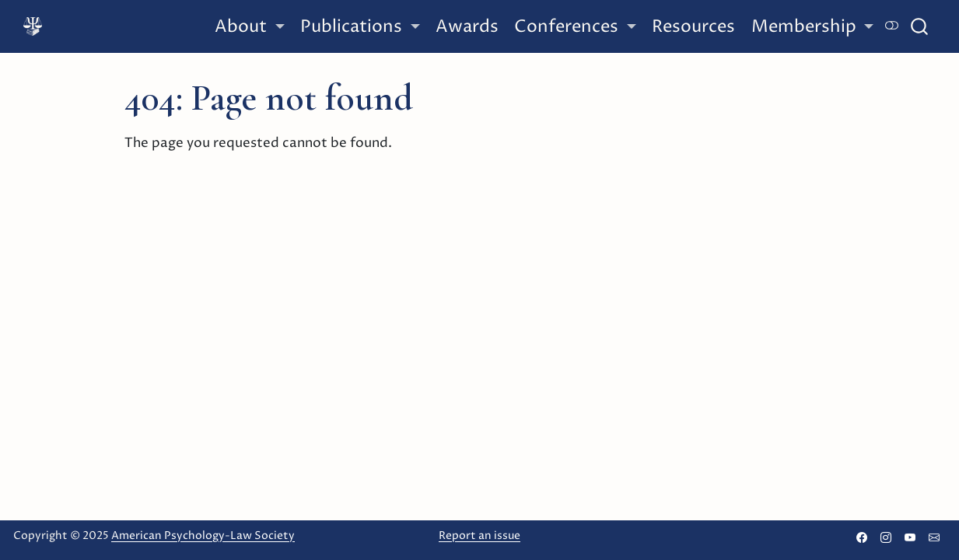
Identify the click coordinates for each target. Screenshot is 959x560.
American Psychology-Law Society (203, 535)
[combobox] (920, 26)
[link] (250, 27)
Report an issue (479, 535)
